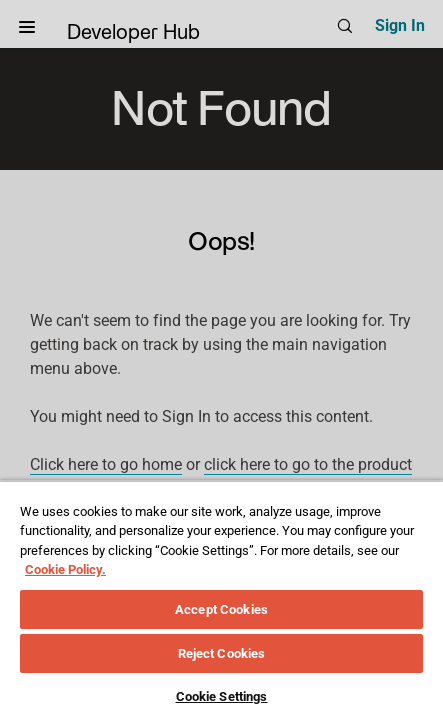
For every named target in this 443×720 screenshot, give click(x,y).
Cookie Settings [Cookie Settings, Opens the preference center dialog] (222, 696)
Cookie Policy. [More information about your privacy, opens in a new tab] (65, 569)
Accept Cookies (221, 609)
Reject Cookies (222, 653)
